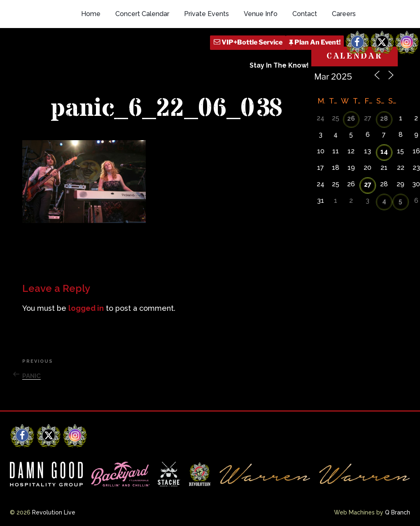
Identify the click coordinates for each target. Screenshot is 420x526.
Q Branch (398, 512)
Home (91, 14)
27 (368, 184)
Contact (305, 14)
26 (351, 119)
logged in (86, 308)
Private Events (206, 14)
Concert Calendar (142, 14)
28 (384, 119)
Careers (344, 14)
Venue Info (261, 14)
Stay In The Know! (279, 65)
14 (384, 151)
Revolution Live (54, 512)
